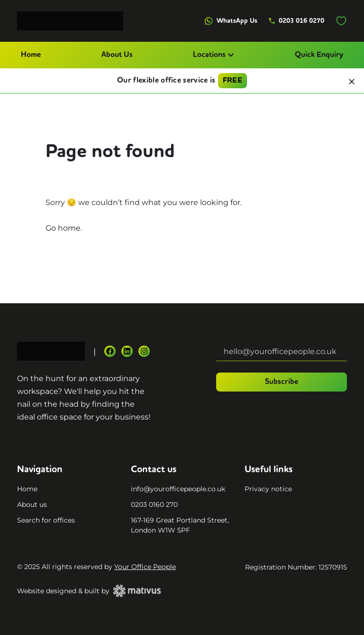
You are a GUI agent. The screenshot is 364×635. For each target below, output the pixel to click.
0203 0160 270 (154, 504)
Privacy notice (268, 489)
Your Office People (145, 567)
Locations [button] (214, 55)
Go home (63, 228)
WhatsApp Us (231, 21)
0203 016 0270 (296, 21)
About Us (117, 55)
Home (31, 55)
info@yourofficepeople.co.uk (178, 489)
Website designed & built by (89, 591)
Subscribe (282, 382)
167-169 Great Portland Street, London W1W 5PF (180, 525)
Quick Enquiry (319, 55)
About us (32, 504)
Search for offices (46, 520)
